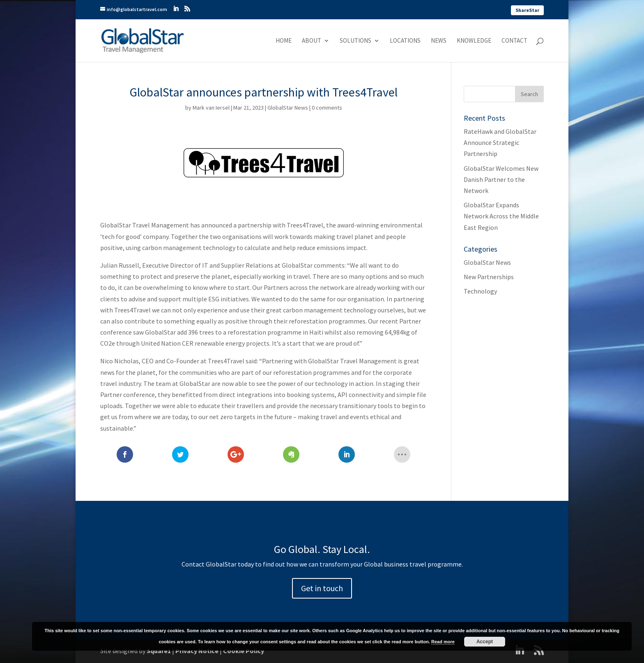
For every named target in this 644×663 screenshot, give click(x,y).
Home (284, 41)
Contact (514, 41)
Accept (485, 642)
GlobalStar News (288, 108)
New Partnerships (489, 277)
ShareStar (527, 10)
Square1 (159, 651)
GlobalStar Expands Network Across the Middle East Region (501, 216)
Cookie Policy (244, 651)
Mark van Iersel (211, 108)
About (312, 41)
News (439, 41)
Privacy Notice (197, 651)
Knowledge (474, 41)
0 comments (327, 108)
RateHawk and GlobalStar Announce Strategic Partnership (500, 142)
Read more (443, 642)
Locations (405, 41)
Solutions (355, 41)
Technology (480, 291)
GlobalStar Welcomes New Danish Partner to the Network (501, 179)
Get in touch (322, 588)
